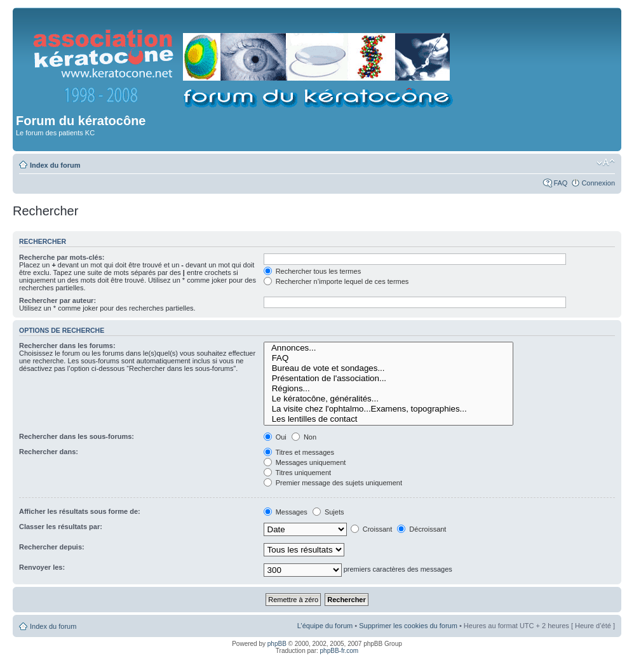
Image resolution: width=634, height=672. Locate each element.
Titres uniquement (298, 473)
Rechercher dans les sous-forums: (77, 436)
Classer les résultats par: (61, 527)
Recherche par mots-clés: (62, 257)
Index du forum (55, 165)
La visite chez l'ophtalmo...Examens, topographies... (388, 409)
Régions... (388, 389)
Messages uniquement (305, 462)
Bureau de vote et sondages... (388, 368)
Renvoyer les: (42, 567)
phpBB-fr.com (340, 651)
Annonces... (388, 348)
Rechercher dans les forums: (67, 346)
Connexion (598, 183)
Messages (286, 512)
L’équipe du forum (325, 626)
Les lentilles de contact (388, 419)
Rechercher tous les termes (313, 271)
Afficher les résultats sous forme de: (80, 511)
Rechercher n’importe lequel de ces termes (336, 281)
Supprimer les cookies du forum (408, 626)
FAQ (560, 183)
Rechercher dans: (49, 452)
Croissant (372, 529)
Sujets (328, 512)
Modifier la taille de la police (606, 163)
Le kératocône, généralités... (388, 399)
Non (304, 437)
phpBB (277, 644)
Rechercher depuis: (52, 547)
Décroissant (422, 529)
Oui (275, 437)
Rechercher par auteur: (57, 300)
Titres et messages (299, 452)
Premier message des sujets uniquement (333, 483)
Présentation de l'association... (388, 379)
